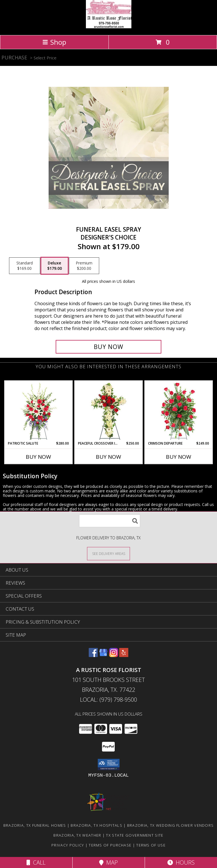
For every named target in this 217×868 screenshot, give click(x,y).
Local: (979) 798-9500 (108, 700)
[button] (109, 764)
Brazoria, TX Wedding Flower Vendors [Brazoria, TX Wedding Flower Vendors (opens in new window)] (171, 825)
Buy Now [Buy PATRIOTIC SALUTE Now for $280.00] (38, 457)
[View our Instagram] (114, 655)
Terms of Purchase (110, 845)
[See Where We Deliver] (108, 553)
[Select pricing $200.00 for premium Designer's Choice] (84, 266)
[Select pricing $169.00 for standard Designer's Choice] (25, 266)
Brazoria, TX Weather (77, 835)
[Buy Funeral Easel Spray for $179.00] (108, 347)
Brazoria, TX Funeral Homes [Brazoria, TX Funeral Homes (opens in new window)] (35, 825)
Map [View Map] (108, 862)
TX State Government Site (135, 835)
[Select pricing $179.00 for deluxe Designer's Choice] (55, 266)
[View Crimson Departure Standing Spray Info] (179, 411)
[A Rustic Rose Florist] (109, 27)
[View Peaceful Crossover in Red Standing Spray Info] (109, 411)
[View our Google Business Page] (103, 655)
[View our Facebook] (93, 655)
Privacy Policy (68, 845)
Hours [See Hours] (181, 862)
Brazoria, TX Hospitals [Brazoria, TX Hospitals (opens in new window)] (96, 825)
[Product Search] (110, 521)
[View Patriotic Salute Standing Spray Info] (39, 411)
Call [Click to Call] (36, 862)
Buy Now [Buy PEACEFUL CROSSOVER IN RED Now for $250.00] (108, 457)
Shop (54, 42)
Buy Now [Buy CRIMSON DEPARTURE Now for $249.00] (179, 457)
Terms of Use (151, 845)
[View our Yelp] (124, 655)
